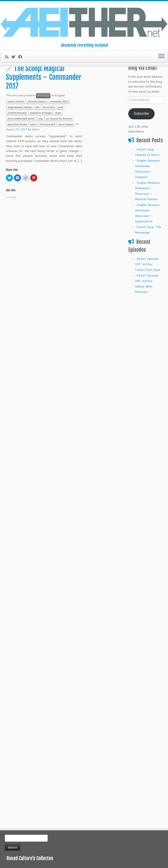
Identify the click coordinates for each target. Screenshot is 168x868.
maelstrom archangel (41, 113)
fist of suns (49, 107)
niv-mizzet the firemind (59, 118)
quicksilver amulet (17, 124)
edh (37, 107)
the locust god (47, 124)
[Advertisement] (146, 363)
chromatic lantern (37, 101)
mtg (40, 118)
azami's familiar (16, 101)
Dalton (35, 129)
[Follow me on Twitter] (15, 57)
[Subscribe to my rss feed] (8, 57)
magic (58, 113)
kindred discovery (17, 113)
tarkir (33, 124)
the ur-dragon (66, 124)
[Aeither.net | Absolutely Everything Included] (84, 22)
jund (60, 107)
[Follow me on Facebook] (22, 57)
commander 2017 (59, 101)
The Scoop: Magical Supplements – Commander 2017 (44, 77)
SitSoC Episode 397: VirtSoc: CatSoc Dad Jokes (148, 264)
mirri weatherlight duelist (21, 118)
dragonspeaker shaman (20, 107)
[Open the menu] (161, 57)
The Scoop (43, 96)
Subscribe (141, 113)
